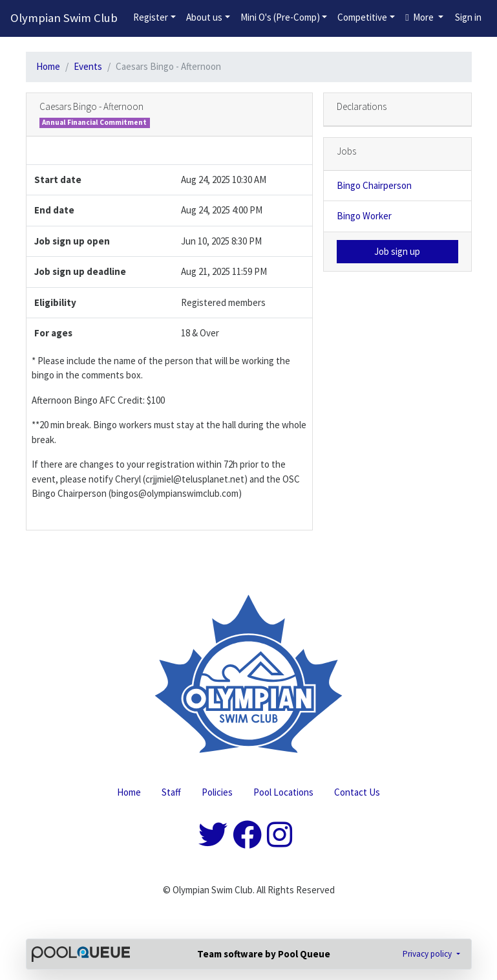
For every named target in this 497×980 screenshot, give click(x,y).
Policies (217, 792)
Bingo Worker (364, 216)
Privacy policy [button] (428, 954)
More (420, 17)
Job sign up (397, 251)
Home (48, 66)
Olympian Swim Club (64, 18)
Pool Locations (283, 792)
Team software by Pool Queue (264, 954)
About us (204, 17)
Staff (171, 792)
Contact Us (357, 792)
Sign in (468, 17)
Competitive (362, 17)
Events (88, 66)
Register (151, 17)
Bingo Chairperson (374, 185)
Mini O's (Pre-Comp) (280, 17)
